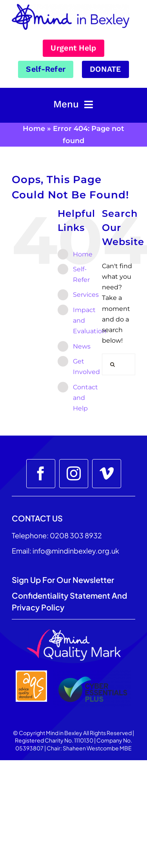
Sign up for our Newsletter (64, 580)
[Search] (113, 364)
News (82, 346)
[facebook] (41, 474)
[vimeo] (107, 474)
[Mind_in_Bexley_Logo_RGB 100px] (71, 7)
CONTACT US (37, 518)
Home (34, 129)
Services (86, 295)
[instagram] (74, 474)
